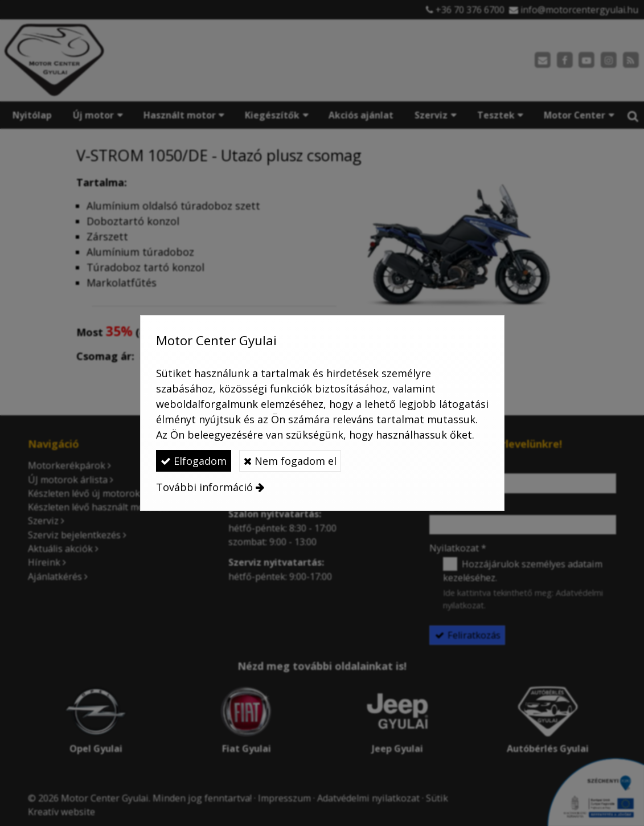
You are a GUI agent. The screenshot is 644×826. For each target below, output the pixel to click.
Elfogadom (194, 461)
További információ (204, 487)
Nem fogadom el (290, 461)
